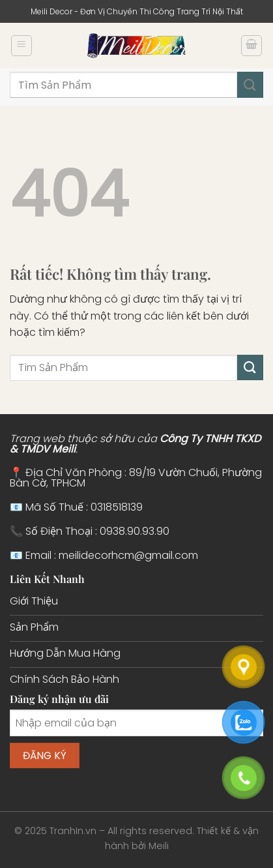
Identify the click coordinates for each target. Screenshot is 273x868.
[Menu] (22, 46)
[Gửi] (250, 84)
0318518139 (117, 507)
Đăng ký (45, 756)
